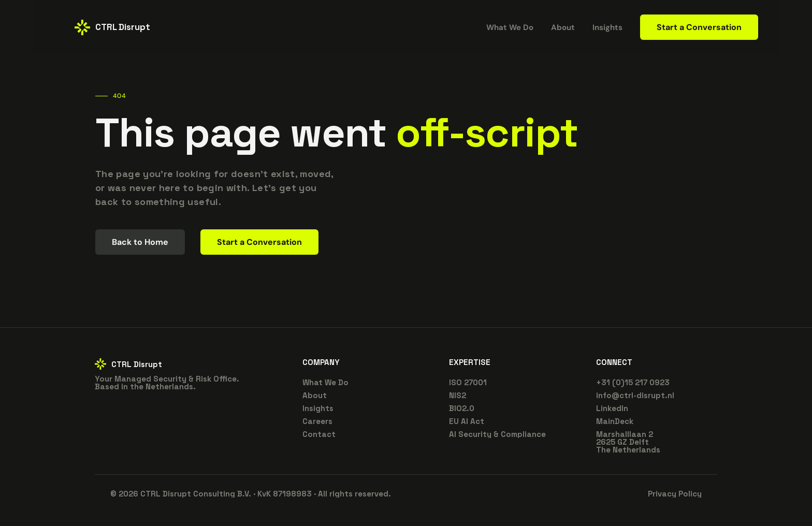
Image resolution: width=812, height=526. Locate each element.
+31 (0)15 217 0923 (633, 382)
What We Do (325, 382)
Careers (317, 421)
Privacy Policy (675, 494)
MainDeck (615, 421)
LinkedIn (612, 408)
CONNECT (614, 362)
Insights (607, 27)
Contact (319, 434)
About (315, 395)
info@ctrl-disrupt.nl (635, 395)
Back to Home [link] (140, 242)
